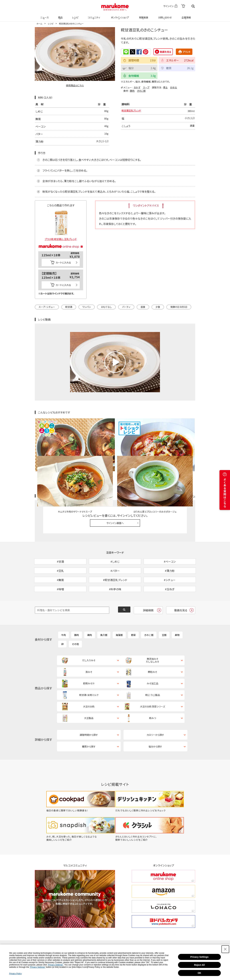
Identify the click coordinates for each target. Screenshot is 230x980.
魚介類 (104, 613)
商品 (60, 15)
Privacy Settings (199, 957)
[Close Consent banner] (225, 949)
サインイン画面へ (115, 484)
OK (199, 973)
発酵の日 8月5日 (179, 307)
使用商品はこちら (75, 85)
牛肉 (64, 613)
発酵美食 (143, 15)
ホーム (39, 24)
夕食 (158, 307)
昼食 (143, 307)
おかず (137, 87)
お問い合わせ (164, 15)
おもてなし (106, 307)
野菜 (133, 613)
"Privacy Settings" (55, 965)
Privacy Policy (15, 974)
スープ (146, 87)
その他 (75, 622)
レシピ (75, 15)
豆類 (164, 613)
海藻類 (119, 613)
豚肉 (132, 90)
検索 (193, 6)
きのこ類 (141, 90)
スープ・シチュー (47, 307)
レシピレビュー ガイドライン (183, 457)
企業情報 (186, 15)
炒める (174, 87)
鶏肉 (90, 613)
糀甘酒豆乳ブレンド (133, 111)
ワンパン (87, 307)
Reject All (199, 965)
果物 (177, 613)
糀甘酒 (69, 307)
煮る (165, 87)
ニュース (44, 15)
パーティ (126, 307)
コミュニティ (94, 15)
